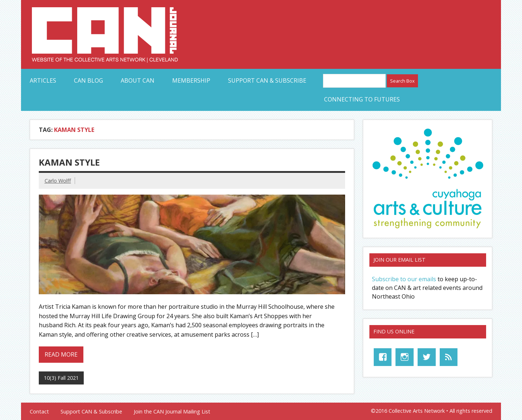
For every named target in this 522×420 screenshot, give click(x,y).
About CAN (138, 80)
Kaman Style (69, 162)
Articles (43, 80)
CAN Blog (88, 80)
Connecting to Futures (362, 99)
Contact (39, 412)
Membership (191, 80)
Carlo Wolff (58, 181)
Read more (61, 354)
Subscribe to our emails (404, 279)
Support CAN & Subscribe (267, 80)
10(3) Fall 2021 (61, 378)
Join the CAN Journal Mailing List (172, 412)
